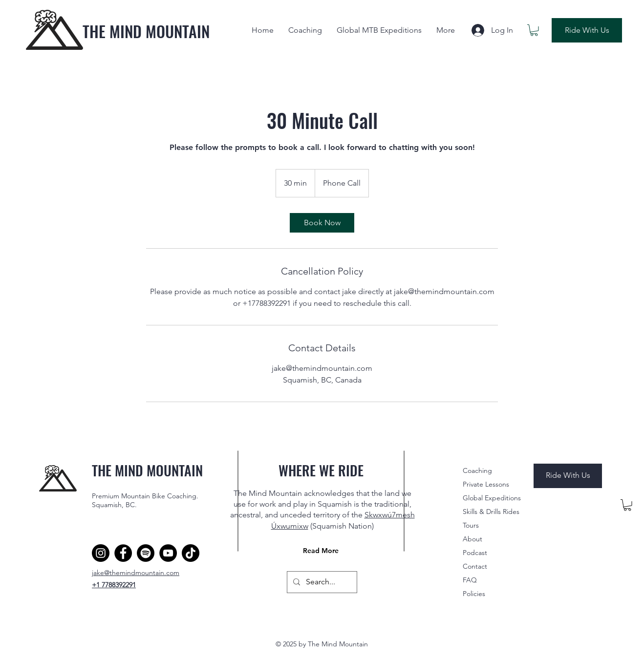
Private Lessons (486, 484)
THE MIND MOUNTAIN (146, 31)
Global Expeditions (492, 498)
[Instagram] (101, 553)
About (472, 539)
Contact (475, 566)
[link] (322, 223)
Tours (471, 525)
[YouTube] (168, 553)
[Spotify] (146, 553)
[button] (534, 30)
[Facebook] (123, 553)
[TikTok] (191, 553)
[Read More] (322, 551)
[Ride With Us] (587, 30)
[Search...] (321, 582)
